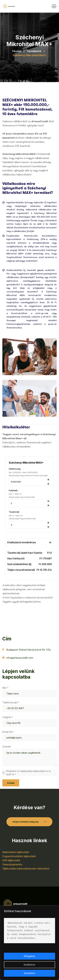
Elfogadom (30, 956)
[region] (29, 943)
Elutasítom (29, 973)
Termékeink (34, 51)
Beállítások (29, 965)
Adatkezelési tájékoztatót (32, 774)
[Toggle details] (48, 542)
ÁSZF (9, 777)
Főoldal (17, 51)
